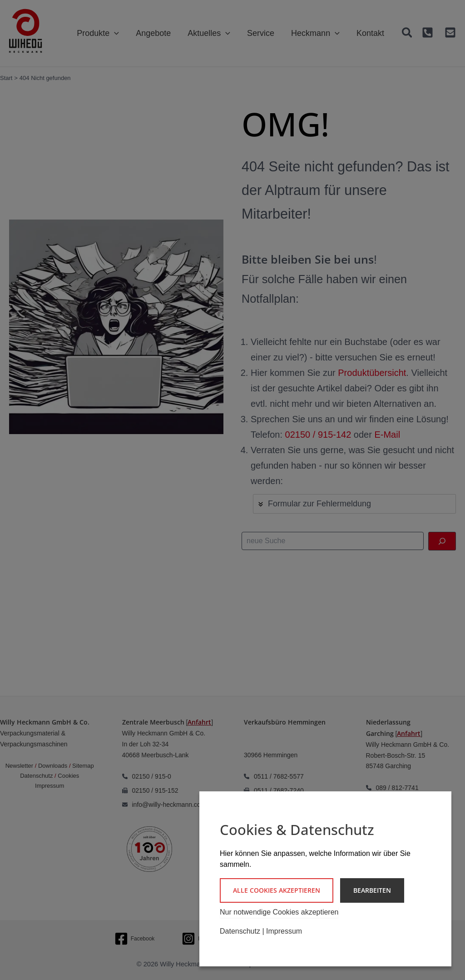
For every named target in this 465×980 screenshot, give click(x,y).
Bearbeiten (372, 890)
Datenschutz (240, 931)
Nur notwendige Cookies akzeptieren (279, 912)
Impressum (284, 931)
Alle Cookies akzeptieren (277, 890)
